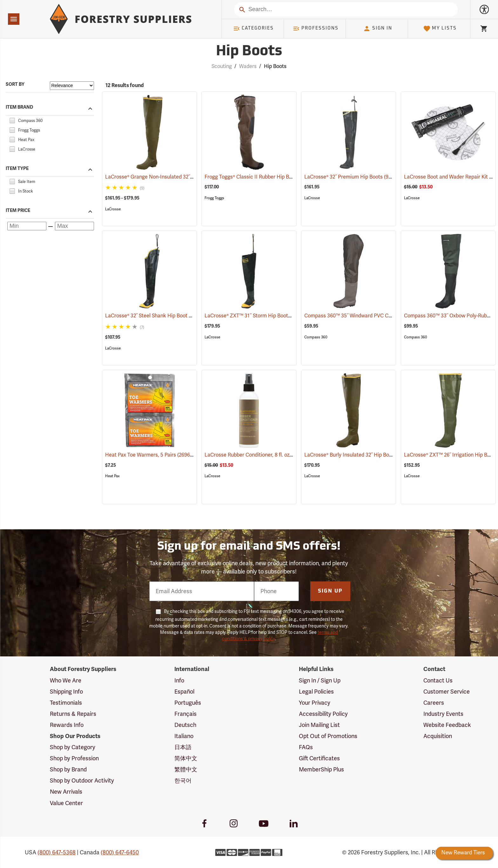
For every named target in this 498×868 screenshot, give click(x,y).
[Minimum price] (27, 226)
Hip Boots (275, 66)
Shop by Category (73, 747)
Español (184, 692)
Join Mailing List (319, 725)
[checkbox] (12, 120)
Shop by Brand (68, 770)
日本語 (183, 747)
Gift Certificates (319, 758)
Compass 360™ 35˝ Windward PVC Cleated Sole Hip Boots (380, 316)
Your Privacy (315, 703)
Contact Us (438, 681)
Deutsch (185, 725)
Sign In (378, 29)
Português (188, 703)
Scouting (222, 66)
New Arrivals (66, 792)
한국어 (183, 781)
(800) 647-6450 (120, 852)
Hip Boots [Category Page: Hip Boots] (249, 52)
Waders (248, 66)
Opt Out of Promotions (328, 736)
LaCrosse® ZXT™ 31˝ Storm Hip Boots (257, 316)
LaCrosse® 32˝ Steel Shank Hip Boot (156, 316)
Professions (316, 29)
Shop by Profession (74, 758)
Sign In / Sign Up (320, 681)
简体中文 (186, 758)
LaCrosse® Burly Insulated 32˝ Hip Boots (359, 455)
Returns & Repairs (73, 714)
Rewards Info (67, 725)
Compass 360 (316, 337)
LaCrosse (113, 209)
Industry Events (443, 714)
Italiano (184, 736)
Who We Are (66, 681)
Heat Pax (112, 476)
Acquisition (438, 736)
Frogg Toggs (214, 198)
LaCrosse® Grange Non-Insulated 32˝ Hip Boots (169, 177)
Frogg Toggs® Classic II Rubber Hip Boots (261, 177)
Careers (434, 703)
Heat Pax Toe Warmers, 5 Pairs (150, 455)
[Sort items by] (72, 86)
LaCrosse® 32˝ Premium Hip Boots (353, 177)
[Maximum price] (74, 226)
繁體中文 (186, 770)
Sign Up (330, 591)
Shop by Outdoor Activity (82, 781)
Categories (253, 29)
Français (185, 714)
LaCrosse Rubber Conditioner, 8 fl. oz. (257, 455)
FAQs (306, 747)
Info (179, 681)
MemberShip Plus (321, 770)
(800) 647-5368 (57, 852)
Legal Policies (316, 692)
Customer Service (447, 692)
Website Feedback (447, 725)
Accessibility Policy (323, 714)
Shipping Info (66, 692)
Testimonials (66, 703)
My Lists (440, 29)
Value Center (66, 803)
